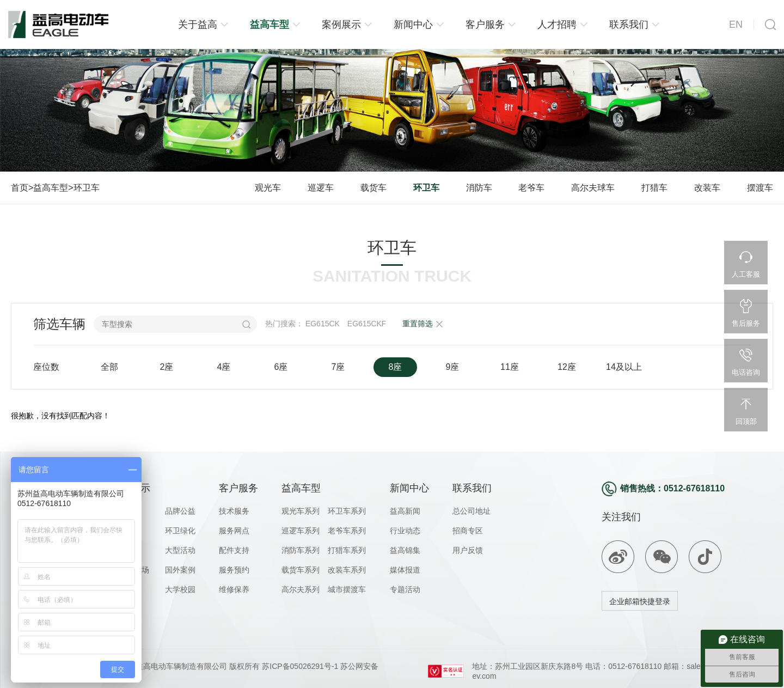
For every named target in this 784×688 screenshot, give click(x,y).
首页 (20, 188)
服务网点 (234, 531)
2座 (167, 367)
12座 (567, 367)
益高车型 (269, 25)
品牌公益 (180, 511)
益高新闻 (405, 511)
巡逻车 (321, 188)
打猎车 (654, 188)
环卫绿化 (180, 531)
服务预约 (234, 570)
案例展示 (341, 25)
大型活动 (180, 550)
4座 (224, 367)
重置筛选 (418, 324)
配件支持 (234, 550)
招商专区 (468, 531)
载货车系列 (301, 570)
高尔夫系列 (301, 589)
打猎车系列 (347, 550)
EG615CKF (367, 324)
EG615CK (323, 324)
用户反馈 (468, 550)
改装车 (707, 188)
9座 (453, 367)
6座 (281, 367)
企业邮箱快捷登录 (640, 601)
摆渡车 (760, 188)
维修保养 (234, 589)
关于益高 (198, 25)
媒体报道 (405, 570)
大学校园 (180, 589)
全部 (109, 367)
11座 (510, 367)
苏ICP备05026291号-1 (299, 666)
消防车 (479, 188)
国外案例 (180, 570)
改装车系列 (347, 570)
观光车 (268, 188)
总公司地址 (471, 511)
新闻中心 (413, 25)
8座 (396, 367)
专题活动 (405, 589)
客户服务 (485, 25)
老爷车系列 (347, 531)
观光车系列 (301, 511)
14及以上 (624, 367)
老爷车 (531, 188)
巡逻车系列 (301, 531)
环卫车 (87, 188)
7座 (338, 367)
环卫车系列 (347, 511)
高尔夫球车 (593, 188)
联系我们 (629, 25)
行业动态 (405, 531)
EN (736, 25)
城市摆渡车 (347, 589)
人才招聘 (557, 25)
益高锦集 (405, 550)
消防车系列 (301, 550)
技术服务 (234, 511)
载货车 (373, 188)
